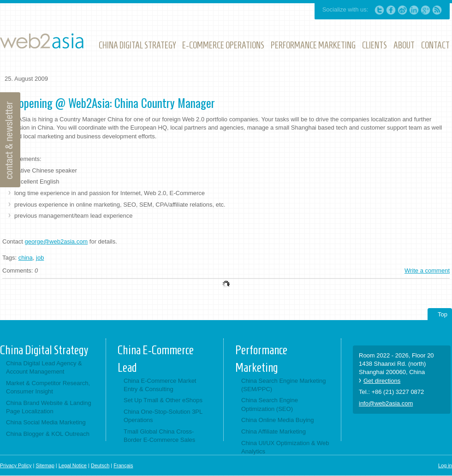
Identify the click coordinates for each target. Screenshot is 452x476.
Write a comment (427, 271)
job (40, 258)
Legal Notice (73, 465)
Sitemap (45, 465)
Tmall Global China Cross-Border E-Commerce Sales (159, 436)
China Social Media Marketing (46, 422)
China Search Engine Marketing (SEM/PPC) (284, 385)
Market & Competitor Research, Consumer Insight (48, 387)
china (26, 258)
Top (443, 314)
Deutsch (100, 465)
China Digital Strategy (44, 350)
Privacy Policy (16, 465)
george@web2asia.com (56, 241)
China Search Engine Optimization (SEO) (270, 404)
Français (123, 465)
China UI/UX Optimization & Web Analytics (285, 447)
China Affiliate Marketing (274, 431)
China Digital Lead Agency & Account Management (44, 367)
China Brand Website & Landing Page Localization (49, 407)
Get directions (382, 381)
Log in (445, 465)
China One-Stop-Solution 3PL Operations (163, 416)
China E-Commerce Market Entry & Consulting (160, 385)
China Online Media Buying (278, 420)
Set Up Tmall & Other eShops (163, 400)
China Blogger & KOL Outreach (48, 434)
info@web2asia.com (386, 403)
